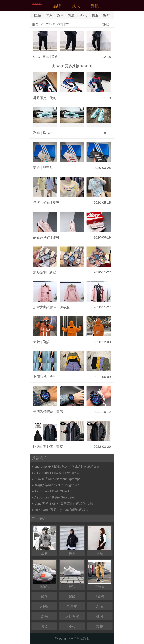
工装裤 (100, 574)
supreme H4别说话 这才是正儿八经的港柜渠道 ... (69, 467)
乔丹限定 (40, 98)
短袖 (100, 541)
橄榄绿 (44, 607)
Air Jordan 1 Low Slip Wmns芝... (57, 473)
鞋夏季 (72, 607)
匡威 (38, 15)
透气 (53, 377)
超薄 (72, 596)
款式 (76, 6)
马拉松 (48, 133)
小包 (72, 627)
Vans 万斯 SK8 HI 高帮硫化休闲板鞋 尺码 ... (65, 504)
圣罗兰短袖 (42, 203)
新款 (53, 272)
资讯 (95, 6)
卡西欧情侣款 (43, 412)
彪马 (60, 15)
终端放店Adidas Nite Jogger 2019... (59, 485)
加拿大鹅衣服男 (45, 307)
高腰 (100, 627)
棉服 (95, 15)
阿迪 (71, 15)
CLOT (46, 24)
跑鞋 (37, 133)
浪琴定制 (40, 272)
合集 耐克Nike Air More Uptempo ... (59, 479)
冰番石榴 (72, 617)
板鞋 (106, 15)
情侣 (60, 412)
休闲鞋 (44, 574)
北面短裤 (40, 377)
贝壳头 (48, 168)
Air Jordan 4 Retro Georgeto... (55, 497)
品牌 (57, 6)
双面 (100, 607)
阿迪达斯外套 (43, 447)
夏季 (56, 203)
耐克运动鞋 (42, 237)
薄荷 (44, 596)
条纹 (44, 627)
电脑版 (84, 638)
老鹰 (44, 617)
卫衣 (44, 541)
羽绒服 (65, 307)
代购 (53, 98)
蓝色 (37, 168)
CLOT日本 (61, 24)
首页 (35, 24)
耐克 (49, 15)
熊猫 (46, 342)
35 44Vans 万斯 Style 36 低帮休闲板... (61, 510)
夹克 (60, 447)
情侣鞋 (100, 596)
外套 (84, 15)
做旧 (100, 617)
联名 (55, 57)
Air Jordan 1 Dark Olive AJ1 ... (55, 491)
